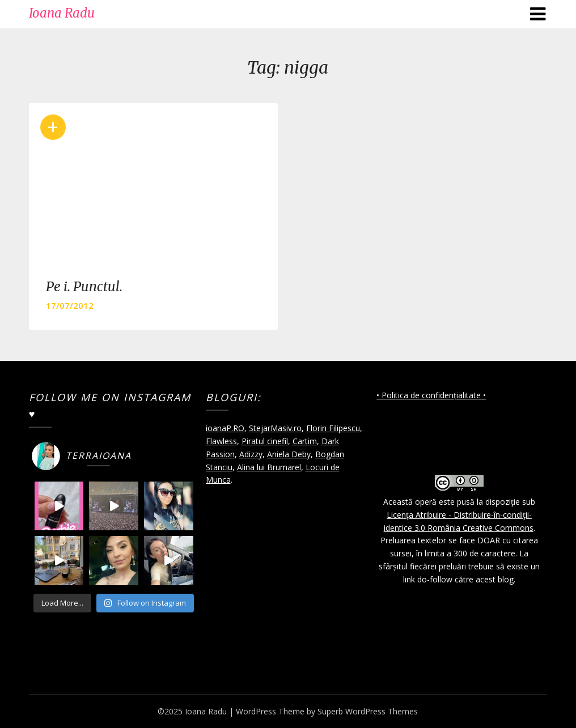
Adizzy (251, 454)
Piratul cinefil (265, 441)
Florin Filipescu (333, 428)
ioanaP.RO (225, 428)
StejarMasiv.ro (275, 428)
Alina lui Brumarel (269, 467)
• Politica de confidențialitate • (431, 395)
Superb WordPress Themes (368, 711)
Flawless (221, 441)
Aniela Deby (289, 454)
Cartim (305, 441)
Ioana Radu (62, 13)
